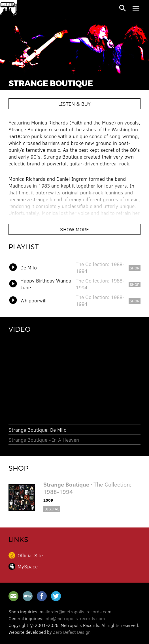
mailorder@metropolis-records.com (75, 611)
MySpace (28, 566)
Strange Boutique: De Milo (38, 430)
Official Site (30, 555)
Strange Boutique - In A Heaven (44, 440)
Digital (52, 509)
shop (135, 268)
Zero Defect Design (72, 632)
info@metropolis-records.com (75, 618)
